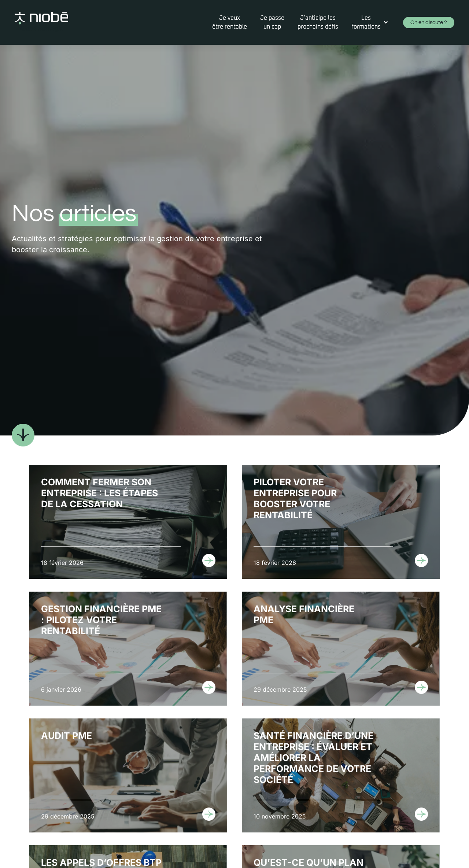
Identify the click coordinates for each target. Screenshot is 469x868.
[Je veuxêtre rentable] (230, 22)
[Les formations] (370, 22)
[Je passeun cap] (272, 22)
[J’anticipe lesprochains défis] (318, 22)
